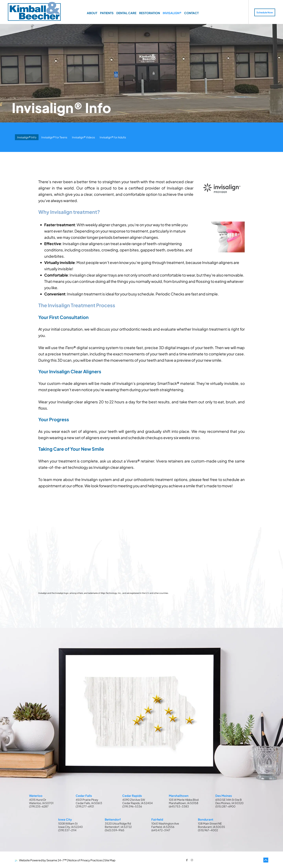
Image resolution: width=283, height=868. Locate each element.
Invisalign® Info (27, 137)
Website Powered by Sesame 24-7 (41, 860)
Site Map (110, 860)
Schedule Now (265, 12)
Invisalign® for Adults (113, 137)
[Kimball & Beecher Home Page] (34, 12)
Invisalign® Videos (83, 137)
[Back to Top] (266, 860)
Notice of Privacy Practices (85, 860)
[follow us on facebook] (187, 860)
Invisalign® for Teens (54, 137)
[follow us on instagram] (192, 860)
